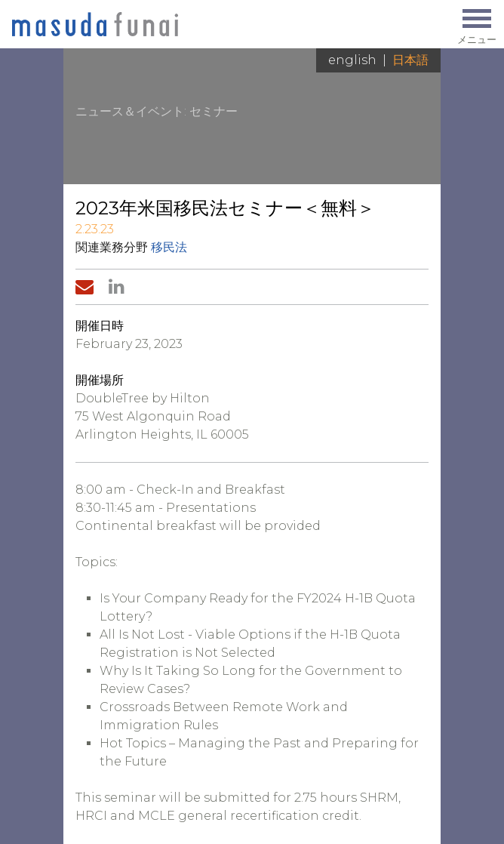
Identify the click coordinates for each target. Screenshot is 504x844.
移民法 (169, 247)
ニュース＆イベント (130, 111)
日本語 (410, 60)
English (352, 60)
